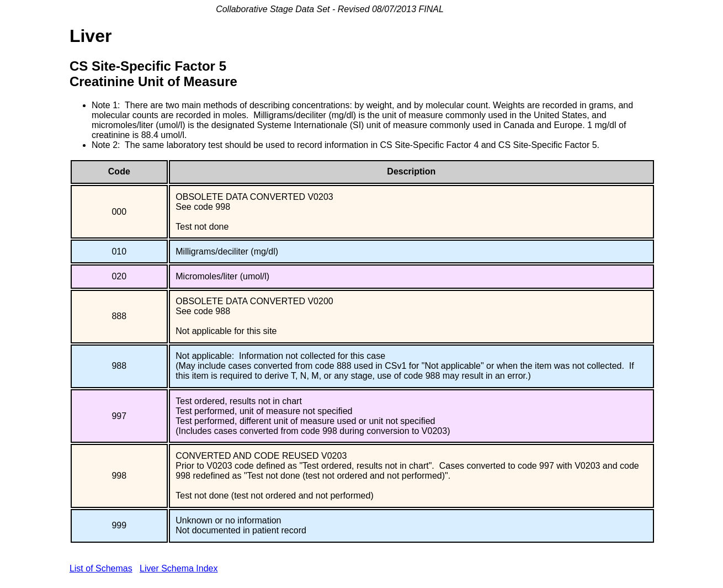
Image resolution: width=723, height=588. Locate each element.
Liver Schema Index (179, 568)
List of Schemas (101, 568)
